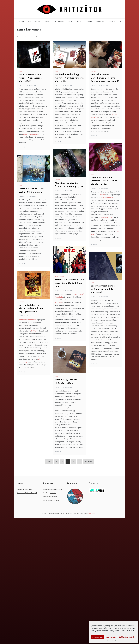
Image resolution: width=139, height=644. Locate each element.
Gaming (90, 21)
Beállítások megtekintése (127, 637)
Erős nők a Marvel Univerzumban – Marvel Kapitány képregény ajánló (105, 78)
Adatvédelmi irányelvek (115, 641)
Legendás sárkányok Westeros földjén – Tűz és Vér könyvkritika (104, 181)
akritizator (54, 497)
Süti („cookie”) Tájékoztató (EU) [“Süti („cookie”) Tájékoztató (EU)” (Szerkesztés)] (27, 493)
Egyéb (112, 21)
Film (29, 21)
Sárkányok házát (107, 217)
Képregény (80, 21)
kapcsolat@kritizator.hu (55, 489)
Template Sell (92, 514)
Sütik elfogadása (97, 637)
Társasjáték (101, 21)
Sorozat (38, 21)
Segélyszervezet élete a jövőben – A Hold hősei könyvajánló (103, 289)
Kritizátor (53, 493)
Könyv (70, 21)
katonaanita (32, 85)
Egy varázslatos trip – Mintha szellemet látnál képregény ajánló (31, 309)
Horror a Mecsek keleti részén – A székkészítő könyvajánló (30, 78)
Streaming (59, 21)
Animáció (48, 21)
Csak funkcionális (111, 637)
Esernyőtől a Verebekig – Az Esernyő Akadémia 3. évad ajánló (69, 283)
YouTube (21, 21)
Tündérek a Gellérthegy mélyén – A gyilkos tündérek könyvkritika (69, 78)
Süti (107, 641)
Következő (88, 462)
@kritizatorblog (54, 500)
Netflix (57, 276)
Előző (49, 462)
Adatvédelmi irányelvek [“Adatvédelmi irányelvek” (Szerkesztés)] (24, 489)
